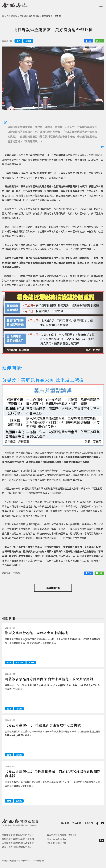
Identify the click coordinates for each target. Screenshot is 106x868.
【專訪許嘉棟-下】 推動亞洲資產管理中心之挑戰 (43, 725)
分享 (89, 41)
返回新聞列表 (53, 588)
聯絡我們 (77, 823)
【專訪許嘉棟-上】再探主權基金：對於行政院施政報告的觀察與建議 (53, 773)
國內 (18, 41)
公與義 (28, 41)
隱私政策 (89, 823)
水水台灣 (20, 663)
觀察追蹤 (13, 16)
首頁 (4, 16)
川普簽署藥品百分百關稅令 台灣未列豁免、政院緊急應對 (49, 679)
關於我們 (65, 823)
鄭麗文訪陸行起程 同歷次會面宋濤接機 (36, 633)
